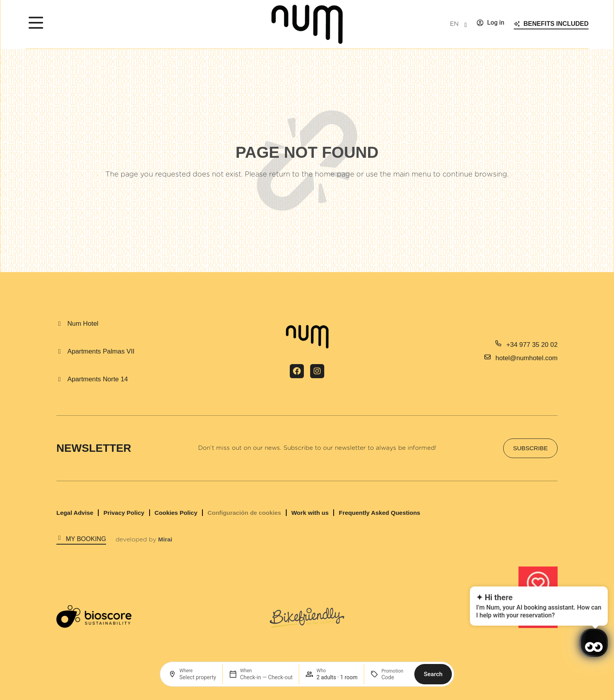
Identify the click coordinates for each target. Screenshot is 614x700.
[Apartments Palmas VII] (60, 352)
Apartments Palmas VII (101, 351)
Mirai (165, 539)
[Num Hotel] (60, 324)
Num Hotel (83, 324)
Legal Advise (75, 513)
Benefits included (556, 24)
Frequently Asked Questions (379, 513)
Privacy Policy (124, 513)
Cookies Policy (176, 513)
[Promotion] (395, 677)
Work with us (310, 513)
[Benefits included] (517, 24)
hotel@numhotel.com (526, 358)
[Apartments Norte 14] (60, 379)
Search (433, 674)
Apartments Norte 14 (98, 379)
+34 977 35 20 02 (532, 345)
